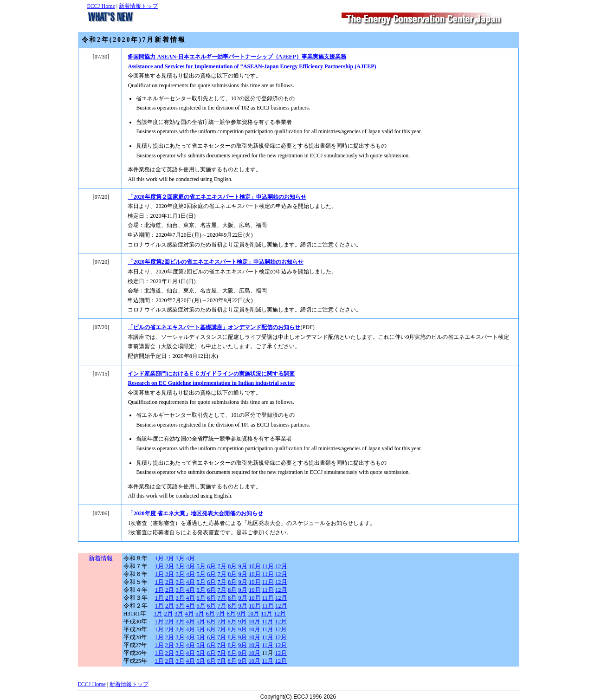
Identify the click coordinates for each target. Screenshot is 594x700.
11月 (268, 566)
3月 (180, 558)
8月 (232, 566)
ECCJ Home (101, 6)
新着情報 (101, 558)
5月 (201, 566)
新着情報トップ (138, 6)
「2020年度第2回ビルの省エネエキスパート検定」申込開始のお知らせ (215, 262)
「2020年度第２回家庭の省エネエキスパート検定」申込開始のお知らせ (217, 197)
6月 (211, 566)
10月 (255, 566)
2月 (170, 558)
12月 (281, 566)
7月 (222, 566)
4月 (190, 558)
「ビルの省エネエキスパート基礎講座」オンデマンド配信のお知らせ (214, 327)
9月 (242, 566)
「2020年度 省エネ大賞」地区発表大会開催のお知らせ (195, 513)
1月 (159, 558)
